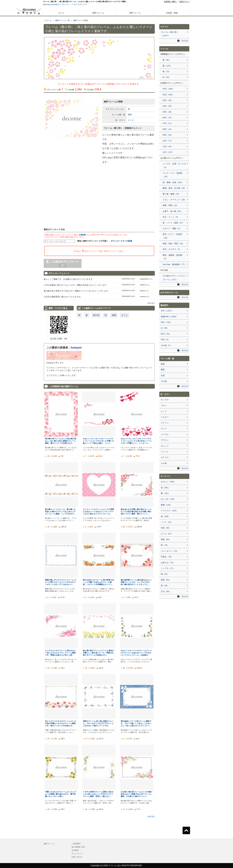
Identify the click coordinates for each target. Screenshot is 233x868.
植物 (114, 315)
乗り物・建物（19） (171, 194)
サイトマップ (77, 854)
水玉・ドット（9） (171, 217)
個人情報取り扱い (79, 847)
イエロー (165, 417)
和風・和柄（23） (170, 205)
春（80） (167, 60)
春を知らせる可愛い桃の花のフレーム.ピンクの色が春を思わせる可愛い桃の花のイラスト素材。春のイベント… (136, 511)
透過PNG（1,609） (169, 317)
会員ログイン (184, 2)
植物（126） (166, 505)
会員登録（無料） (170, 2)
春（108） (165, 516)
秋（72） (167, 71)
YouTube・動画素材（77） (174, 264)
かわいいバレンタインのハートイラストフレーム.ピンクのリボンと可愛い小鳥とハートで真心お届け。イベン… (98, 441)
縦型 (163, 364)
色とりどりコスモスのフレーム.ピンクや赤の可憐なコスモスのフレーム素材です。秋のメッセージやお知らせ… (61, 723)
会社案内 (75, 850)
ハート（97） (167, 522)
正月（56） (166, 591)
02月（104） (168, 95)
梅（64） (165, 574)
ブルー (164, 406)
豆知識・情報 (172, 13)
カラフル (165, 457)
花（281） (165, 488)
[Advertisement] (29, 108)
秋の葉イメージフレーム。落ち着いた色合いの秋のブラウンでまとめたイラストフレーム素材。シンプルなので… (60, 511)
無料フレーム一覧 (62, 20)
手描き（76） (167, 557)
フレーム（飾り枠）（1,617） (170, 34)
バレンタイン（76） (170, 551)
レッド (164, 411)
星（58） (165, 586)
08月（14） (168, 129)
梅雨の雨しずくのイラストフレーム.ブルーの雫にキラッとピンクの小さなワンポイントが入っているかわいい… (61, 582)
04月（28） (168, 106)
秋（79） (165, 545)
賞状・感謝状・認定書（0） (172, 257)
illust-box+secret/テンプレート (56, 4)
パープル (165, 434)
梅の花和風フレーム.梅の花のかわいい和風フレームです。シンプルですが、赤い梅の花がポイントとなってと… (136, 582)
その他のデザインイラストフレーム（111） (174, 278)
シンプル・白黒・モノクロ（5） (174, 165)
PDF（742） (166, 322)
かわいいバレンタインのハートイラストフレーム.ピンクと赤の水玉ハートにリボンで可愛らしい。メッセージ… (136, 441)
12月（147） (168, 152)
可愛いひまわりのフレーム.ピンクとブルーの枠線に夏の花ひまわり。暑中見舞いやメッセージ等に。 (61, 794)
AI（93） (165, 328)
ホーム (61, 13)
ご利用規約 (76, 844)
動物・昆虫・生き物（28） (174, 188)
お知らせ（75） (168, 563)
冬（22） (167, 77)
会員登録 (82, 235)
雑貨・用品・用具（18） (173, 244)
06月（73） (168, 118)
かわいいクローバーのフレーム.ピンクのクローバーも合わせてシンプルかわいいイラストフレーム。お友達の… (136, 653)
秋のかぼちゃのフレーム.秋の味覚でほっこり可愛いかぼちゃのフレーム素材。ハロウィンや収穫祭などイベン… (98, 582)
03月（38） (168, 100)
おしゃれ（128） (168, 499)
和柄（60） (166, 580)
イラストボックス (79, 4)
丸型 (163, 375)
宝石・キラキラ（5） (172, 249)
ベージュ (165, 452)
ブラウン (165, 440)
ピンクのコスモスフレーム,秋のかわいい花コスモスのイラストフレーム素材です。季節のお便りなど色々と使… (61, 653)
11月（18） (168, 146)
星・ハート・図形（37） (173, 223)
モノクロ (165, 400)
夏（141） (165, 493)
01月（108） (168, 89)
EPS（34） (166, 334)
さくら (124, 315)
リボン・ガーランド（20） (174, 200)
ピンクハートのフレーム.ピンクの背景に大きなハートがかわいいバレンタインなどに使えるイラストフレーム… (98, 511)
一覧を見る (151, 303)
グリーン (165, 423)
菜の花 (96, 315)
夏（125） (167, 66)
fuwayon (76, 348)
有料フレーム (135, 13)
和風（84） (166, 539)
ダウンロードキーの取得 (121, 241)
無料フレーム (98, 13)
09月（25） (168, 135)
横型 (130, 115)
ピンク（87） (167, 534)
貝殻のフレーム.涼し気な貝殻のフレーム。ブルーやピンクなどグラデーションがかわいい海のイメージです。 (98, 723)
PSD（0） (165, 340)
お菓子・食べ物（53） (172, 211)
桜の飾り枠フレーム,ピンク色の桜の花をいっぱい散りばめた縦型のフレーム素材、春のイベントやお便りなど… (61, 441)
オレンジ (165, 446)
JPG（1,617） (167, 311)
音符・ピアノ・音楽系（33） (172, 236)
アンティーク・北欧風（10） (172, 175)
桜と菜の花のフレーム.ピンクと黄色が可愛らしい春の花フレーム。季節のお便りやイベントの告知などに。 (98, 653)
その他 (164, 381)
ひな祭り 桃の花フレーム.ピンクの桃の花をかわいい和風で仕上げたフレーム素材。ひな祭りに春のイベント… (137, 794)
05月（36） (168, 112)
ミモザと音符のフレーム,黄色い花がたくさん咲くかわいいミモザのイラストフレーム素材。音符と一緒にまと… (98, 794)
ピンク (131, 120)
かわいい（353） (168, 482)
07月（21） (168, 123)
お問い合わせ (77, 857)
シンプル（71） (168, 568)
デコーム (48, 20)
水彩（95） (166, 528)
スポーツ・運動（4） (172, 228)
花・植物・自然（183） (173, 182)
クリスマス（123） (169, 511)
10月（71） (168, 141)
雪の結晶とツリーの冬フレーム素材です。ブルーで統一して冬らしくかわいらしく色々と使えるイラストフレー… (136, 723)
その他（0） (166, 345)
